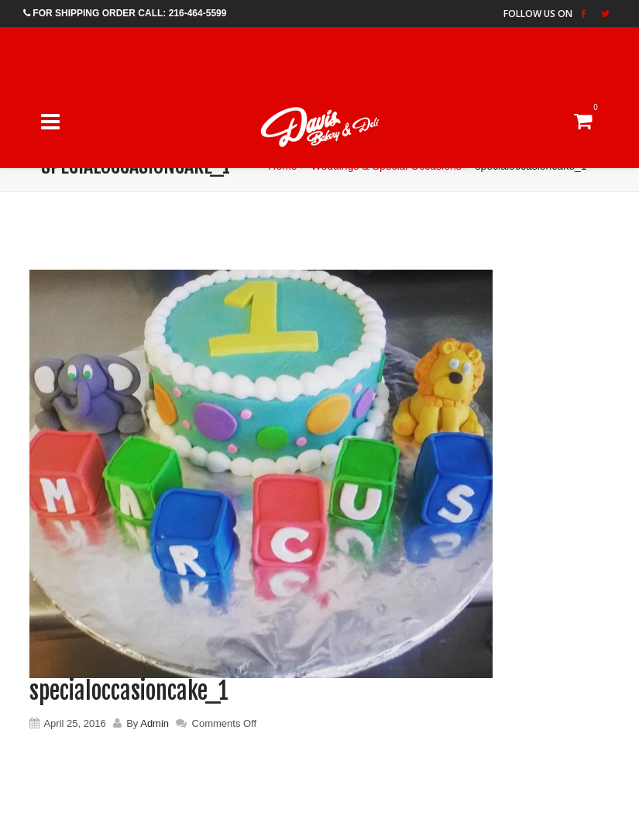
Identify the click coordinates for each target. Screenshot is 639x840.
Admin (155, 723)
